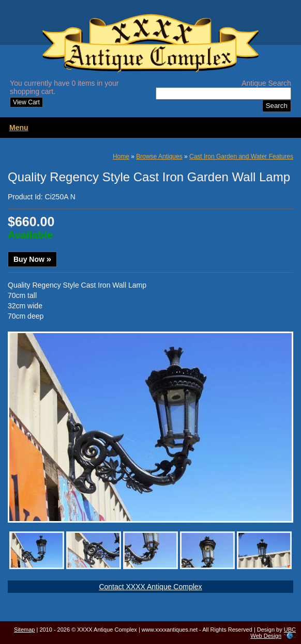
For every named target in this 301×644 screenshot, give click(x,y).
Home (121, 156)
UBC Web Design (273, 633)
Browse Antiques (159, 156)
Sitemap (24, 630)
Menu (19, 128)
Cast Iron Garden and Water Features (241, 156)
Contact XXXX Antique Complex (150, 587)
